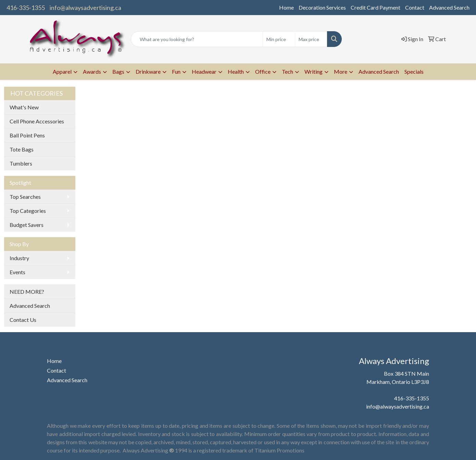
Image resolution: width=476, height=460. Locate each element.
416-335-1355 (26, 8)
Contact (415, 7)
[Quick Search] (197, 39)
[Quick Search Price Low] (279, 39)
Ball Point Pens (27, 135)
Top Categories (28, 211)
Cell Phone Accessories (37, 121)
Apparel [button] (62, 71)
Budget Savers (27, 225)
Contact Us (23, 320)
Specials (414, 71)
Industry (19, 258)
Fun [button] (176, 71)
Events (17, 272)
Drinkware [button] (148, 71)
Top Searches (25, 197)
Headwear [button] (204, 71)
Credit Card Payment (375, 7)
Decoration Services (322, 7)
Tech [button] (287, 71)
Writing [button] (314, 71)
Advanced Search (449, 7)
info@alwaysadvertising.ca (85, 8)
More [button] (341, 71)
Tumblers (21, 163)
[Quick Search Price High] (311, 39)
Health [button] (236, 71)
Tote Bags (22, 149)
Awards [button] (92, 71)
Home (286, 7)
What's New (24, 107)
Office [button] (263, 71)
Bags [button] (118, 71)
